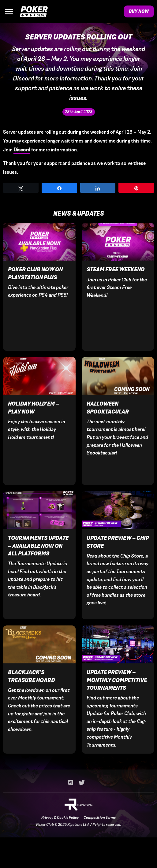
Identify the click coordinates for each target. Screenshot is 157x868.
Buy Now (139, 11)
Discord (22, 150)
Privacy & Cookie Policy (60, 818)
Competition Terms (100, 818)
